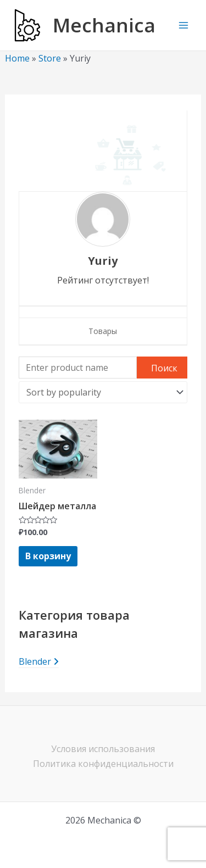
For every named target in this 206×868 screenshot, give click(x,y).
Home (17, 58)
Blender (39, 661)
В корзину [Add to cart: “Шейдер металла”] (48, 556)
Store (50, 58)
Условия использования (103, 749)
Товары (103, 331)
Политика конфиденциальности (103, 764)
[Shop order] (103, 392)
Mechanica (104, 25)
